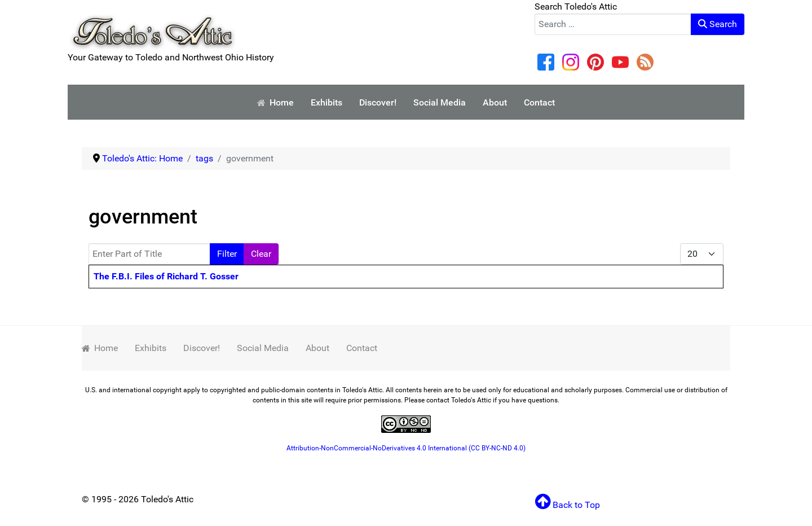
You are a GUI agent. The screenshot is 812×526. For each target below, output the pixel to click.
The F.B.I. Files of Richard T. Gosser (166, 276)
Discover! (202, 348)
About (317, 348)
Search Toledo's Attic (576, 6)
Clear (261, 254)
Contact (362, 348)
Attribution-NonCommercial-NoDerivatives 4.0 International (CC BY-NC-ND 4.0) (406, 448)
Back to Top (568, 505)
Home (100, 348)
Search (718, 24)
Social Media (263, 348)
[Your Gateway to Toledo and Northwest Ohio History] (152, 25)
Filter (227, 254)
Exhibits (151, 348)
